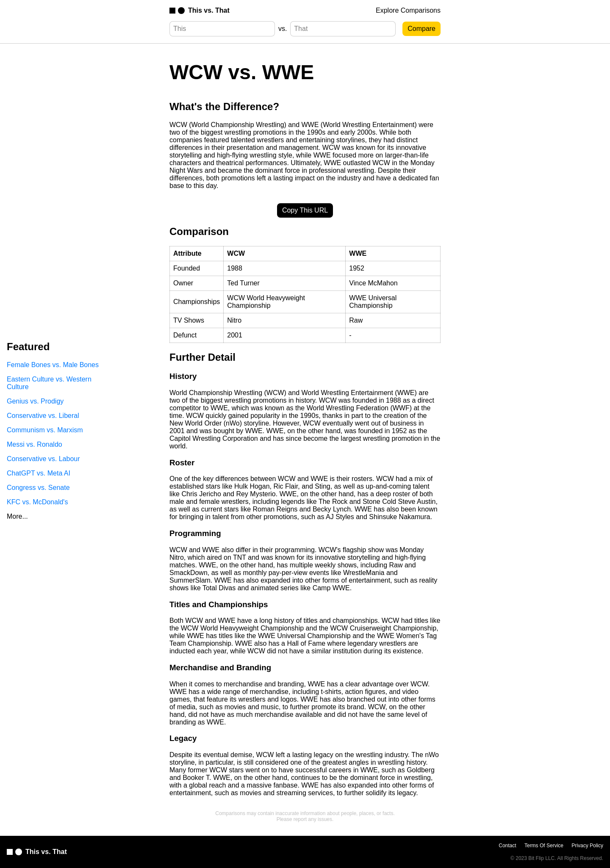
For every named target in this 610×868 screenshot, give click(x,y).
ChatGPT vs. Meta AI (39, 473)
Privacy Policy (587, 846)
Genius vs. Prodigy (35, 401)
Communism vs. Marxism (45, 430)
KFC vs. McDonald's (37, 502)
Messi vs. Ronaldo (35, 444)
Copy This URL (305, 210)
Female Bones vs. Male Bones (53, 365)
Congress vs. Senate (38, 488)
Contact (507, 846)
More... (17, 516)
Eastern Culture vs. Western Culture (49, 383)
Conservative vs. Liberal (43, 416)
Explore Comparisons (408, 10)
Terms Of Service (544, 846)
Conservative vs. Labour (43, 459)
